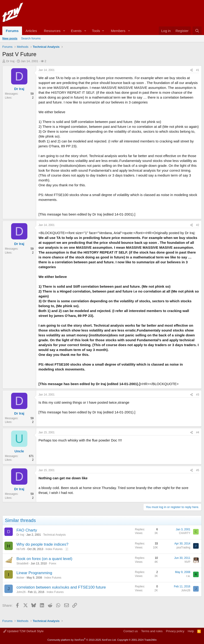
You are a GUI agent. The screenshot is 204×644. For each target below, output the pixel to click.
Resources (52, 31)
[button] (64, 31)
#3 (198, 395)
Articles (31, 31)
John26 (21, 592)
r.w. (188, 576)
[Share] (191, 70)
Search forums (31, 38)
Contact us (131, 631)
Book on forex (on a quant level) (44, 559)
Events (76, 31)
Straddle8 (22, 563)
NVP (187, 562)
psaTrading (183, 547)
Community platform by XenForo (82, 640)
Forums (12, 31)
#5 (198, 470)
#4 (198, 432)
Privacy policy (175, 631)
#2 (198, 225)
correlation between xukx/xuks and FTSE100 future (61, 587)
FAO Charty (27, 530)
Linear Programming (34, 573)
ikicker (20, 578)
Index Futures (54, 549)
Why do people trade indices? (42, 544)
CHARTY (185, 533)
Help (191, 631)
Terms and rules (152, 631)
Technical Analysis (54, 535)
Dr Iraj (10, 61)
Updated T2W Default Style (23, 631)
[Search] (197, 31)
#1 (198, 70)
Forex (53, 563)
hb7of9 (21, 549)
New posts (10, 38)
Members (118, 31)
